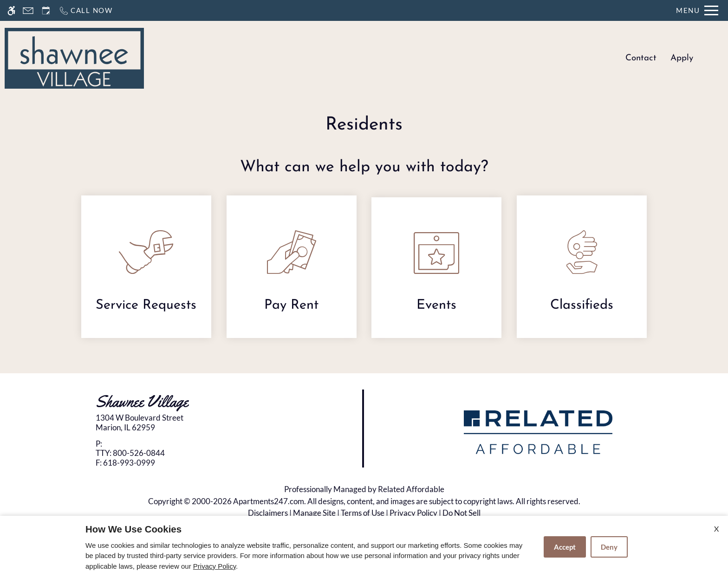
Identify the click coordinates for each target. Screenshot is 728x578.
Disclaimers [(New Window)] (268, 513)
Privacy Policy (413, 513)
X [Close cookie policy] (716, 529)
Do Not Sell (461, 513)
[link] (182, 423)
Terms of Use (363, 513)
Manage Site (314, 513)
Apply (682, 58)
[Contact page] (28, 10)
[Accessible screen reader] (11, 10)
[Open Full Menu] (697, 10)
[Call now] (86, 10)
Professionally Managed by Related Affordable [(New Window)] (364, 489)
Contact (641, 58)
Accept (565, 547)
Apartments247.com (269, 501)
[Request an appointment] (46, 10)
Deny (609, 547)
